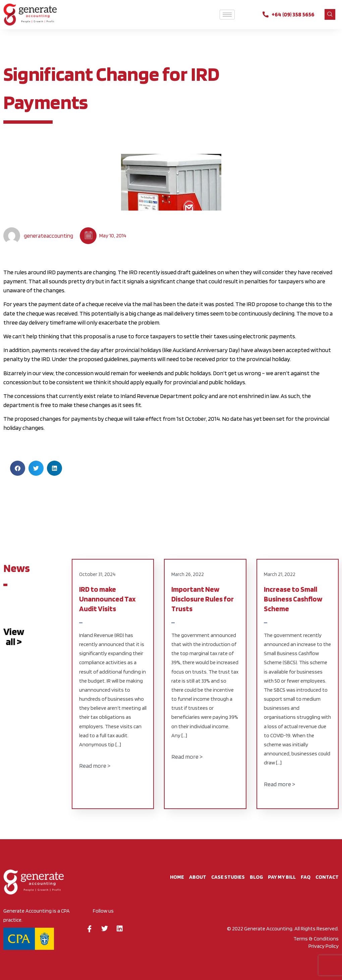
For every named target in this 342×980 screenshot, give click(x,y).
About (198, 877)
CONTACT (327, 877)
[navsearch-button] (330, 14)
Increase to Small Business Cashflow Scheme (293, 599)
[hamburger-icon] (227, 15)
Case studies (228, 877)
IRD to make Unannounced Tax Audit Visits (107, 599)
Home (177, 877)
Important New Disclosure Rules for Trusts (203, 599)
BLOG (256, 877)
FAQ (306, 877)
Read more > (95, 766)
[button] (18, 468)
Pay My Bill (282, 877)
